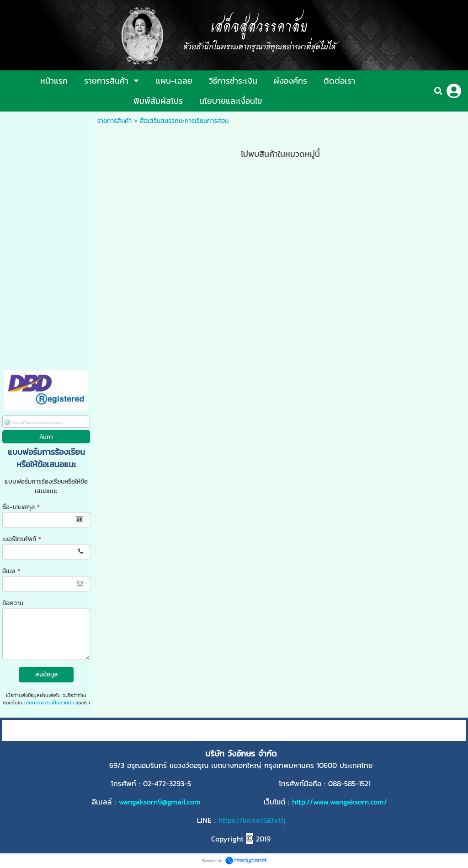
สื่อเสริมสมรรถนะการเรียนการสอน (184, 121)
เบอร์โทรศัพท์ (22, 539)
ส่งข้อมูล (46, 674)
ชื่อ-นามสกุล (21, 507)
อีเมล (11, 571)
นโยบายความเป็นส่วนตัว (49, 703)
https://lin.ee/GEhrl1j (252, 820)
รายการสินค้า (114, 121)
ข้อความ (13, 603)
